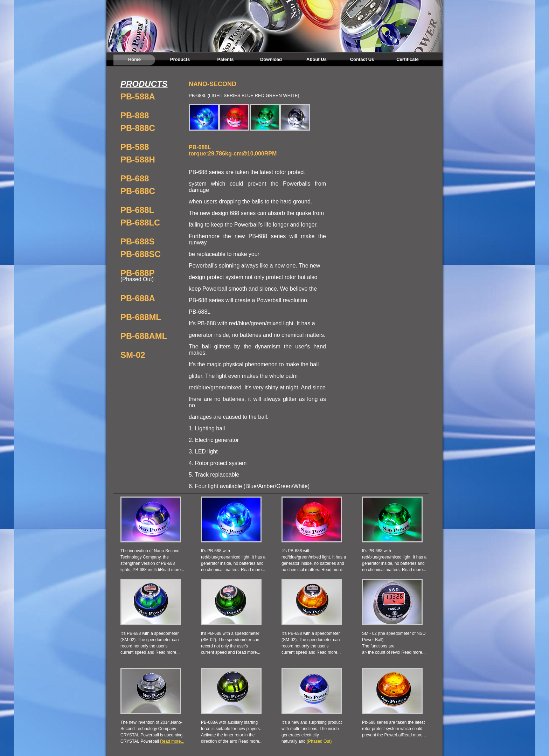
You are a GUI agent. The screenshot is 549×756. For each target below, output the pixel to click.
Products (180, 59)
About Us (317, 59)
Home (134, 59)
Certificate (408, 59)
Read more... (172, 570)
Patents (226, 59)
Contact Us (362, 59)
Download (271, 59)
